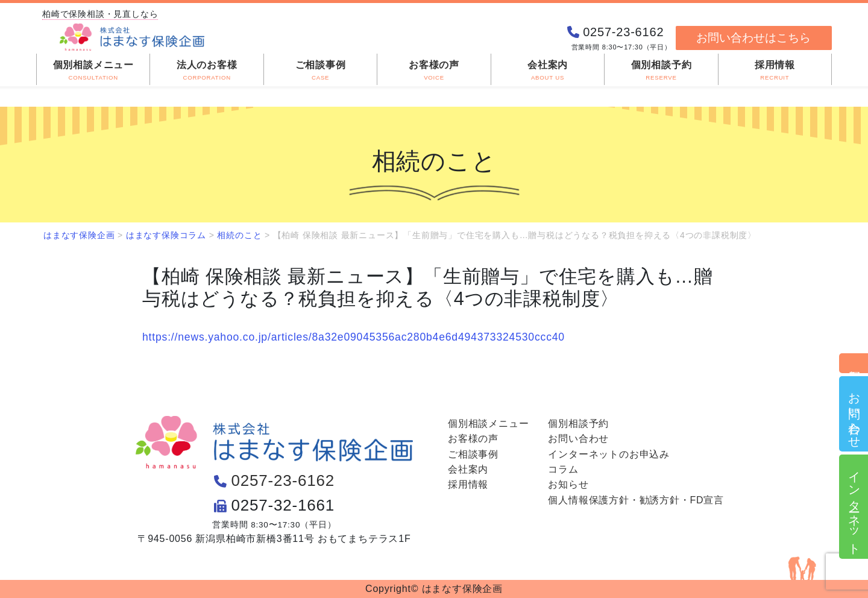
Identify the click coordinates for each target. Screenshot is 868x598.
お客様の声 (473, 439)
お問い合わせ (854, 414)
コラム (563, 469)
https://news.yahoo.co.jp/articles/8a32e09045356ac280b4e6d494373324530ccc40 (354, 337)
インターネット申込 (854, 507)
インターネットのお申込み (609, 454)
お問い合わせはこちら (753, 38)
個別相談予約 (854, 363)
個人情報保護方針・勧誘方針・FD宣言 (636, 500)
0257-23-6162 (283, 480)
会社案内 (468, 469)
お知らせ (568, 484)
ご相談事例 (473, 454)
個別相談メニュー (488, 423)
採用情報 (468, 484)
